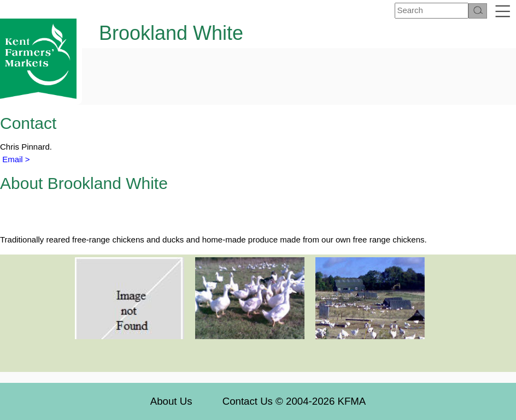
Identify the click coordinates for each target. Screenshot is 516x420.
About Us (171, 401)
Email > (15, 159)
